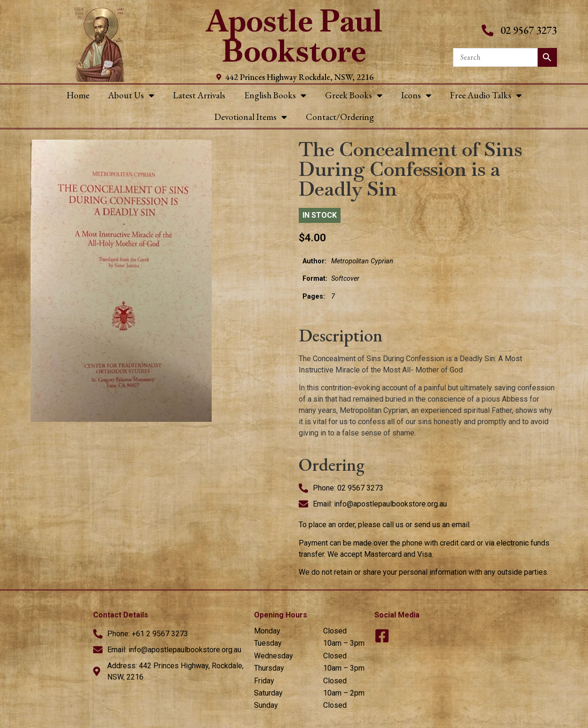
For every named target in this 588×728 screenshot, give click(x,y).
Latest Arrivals (199, 95)
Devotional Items (251, 117)
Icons (416, 95)
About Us (131, 95)
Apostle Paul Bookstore (294, 36)
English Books (275, 95)
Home (78, 95)
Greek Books (354, 95)
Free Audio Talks (486, 95)
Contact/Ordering (340, 117)
